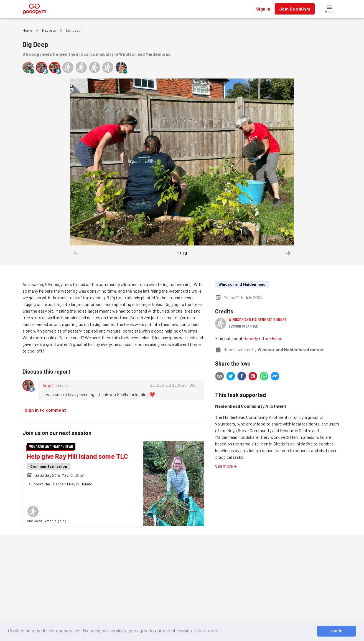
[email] (220, 377)
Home (27, 30)
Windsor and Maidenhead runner (258, 319)
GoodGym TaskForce (263, 338)
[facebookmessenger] (275, 377)
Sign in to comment (45, 410)
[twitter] (231, 377)
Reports (49, 30)
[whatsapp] (264, 377)
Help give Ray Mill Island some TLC (77, 456)
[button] (329, 9)
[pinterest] (253, 377)
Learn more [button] (207, 631)
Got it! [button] (336, 631)
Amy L (48, 385)
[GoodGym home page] (35, 8)
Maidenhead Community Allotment (251, 406)
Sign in (263, 9)
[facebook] (242, 377)
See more (226, 466)
